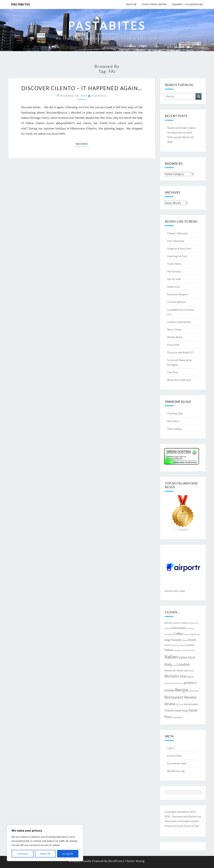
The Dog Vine (175, 413)
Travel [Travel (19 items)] (169, 710)
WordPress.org (176, 771)
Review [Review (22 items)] (170, 704)
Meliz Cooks (174, 329)
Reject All (45, 854)
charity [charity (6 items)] (196, 623)
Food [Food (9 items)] (167, 645)
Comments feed (177, 763)
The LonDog (174, 429)
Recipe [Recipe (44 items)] (182, 690)
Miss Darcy (173, 421)
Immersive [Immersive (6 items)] (185, 650)
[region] (45, 843)
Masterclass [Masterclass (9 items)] (183, 670)
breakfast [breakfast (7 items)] (176, 623)
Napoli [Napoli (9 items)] (190, 677)
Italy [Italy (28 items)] (168, 664)
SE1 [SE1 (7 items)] (177, 704)
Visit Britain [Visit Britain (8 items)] (177, 717)
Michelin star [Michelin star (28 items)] (175, 676)
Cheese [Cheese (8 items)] (168, 628)
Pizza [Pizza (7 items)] (181, 683)
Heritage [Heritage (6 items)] (177, 650)
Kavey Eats (174, 287)
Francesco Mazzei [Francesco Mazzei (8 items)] (178, 645)
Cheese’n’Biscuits (177, 233)
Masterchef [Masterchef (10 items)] (170, 670)
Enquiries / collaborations (188, 4)
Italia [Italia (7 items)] (192, 650)
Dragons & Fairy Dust (179, 248)
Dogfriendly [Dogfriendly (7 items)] (195, 634)
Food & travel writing (154, 4)
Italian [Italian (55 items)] (171, 657)
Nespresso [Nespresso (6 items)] (168, 683)
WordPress (115, 861)
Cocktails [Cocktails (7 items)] (169, 634)
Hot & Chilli (174, 279)
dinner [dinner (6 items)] (186, 634)
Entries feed (174, 756)
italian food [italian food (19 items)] (187, 657)
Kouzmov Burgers (178, 294)
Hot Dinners (174, 271)
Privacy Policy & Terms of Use (182, 826)
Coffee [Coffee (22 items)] (178, 634)
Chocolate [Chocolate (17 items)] (179, 628)
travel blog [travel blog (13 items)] (181, 711)
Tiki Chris (173, 372)
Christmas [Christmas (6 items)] (190, 628)
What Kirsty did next (179, 380)
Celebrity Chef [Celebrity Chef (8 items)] (187, 623)
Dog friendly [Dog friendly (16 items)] (173, 640)
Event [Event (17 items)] (192, 640)
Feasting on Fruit (177, 256)
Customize (23, 854)
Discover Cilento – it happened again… (82, 88)
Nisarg (140, 861)
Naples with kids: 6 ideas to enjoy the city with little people (181, 132)
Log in (171, 748)
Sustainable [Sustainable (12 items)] (191, 704)
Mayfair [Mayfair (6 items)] (191, 671)
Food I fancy (174, 264)
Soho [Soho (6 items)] (181, 705)
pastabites (99, 96)
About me (131, 4)
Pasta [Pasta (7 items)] (175, 683)
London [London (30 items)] (183, 664)
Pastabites (21, 4)
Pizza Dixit (173, 345)
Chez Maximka (176, 241)
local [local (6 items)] (174, 665)
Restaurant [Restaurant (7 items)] (194, 691)
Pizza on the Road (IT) (180, 352)
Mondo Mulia (175, 337)
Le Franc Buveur (176, 302)
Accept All (68, 854)
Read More (83, 144)
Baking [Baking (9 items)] (168, 623)
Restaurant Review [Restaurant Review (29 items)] (180, 697)
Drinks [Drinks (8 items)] (185, 640)
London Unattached (179, 322)
